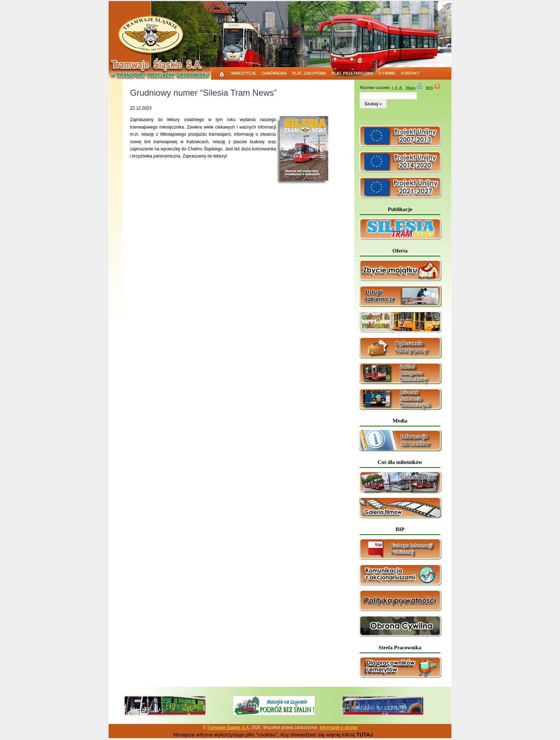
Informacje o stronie (338, 727)
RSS (430, 87)
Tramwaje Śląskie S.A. (228, 727)
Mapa (411, 87)
